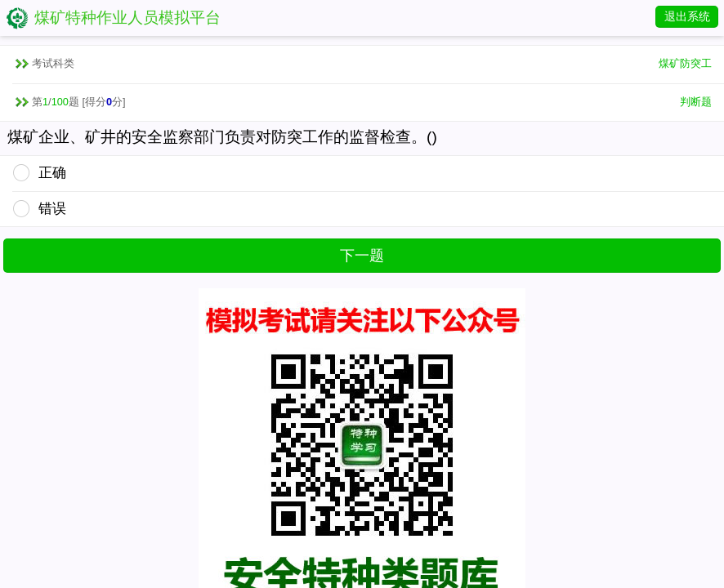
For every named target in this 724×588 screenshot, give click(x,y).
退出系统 (687, 16)
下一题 (362, 256)
